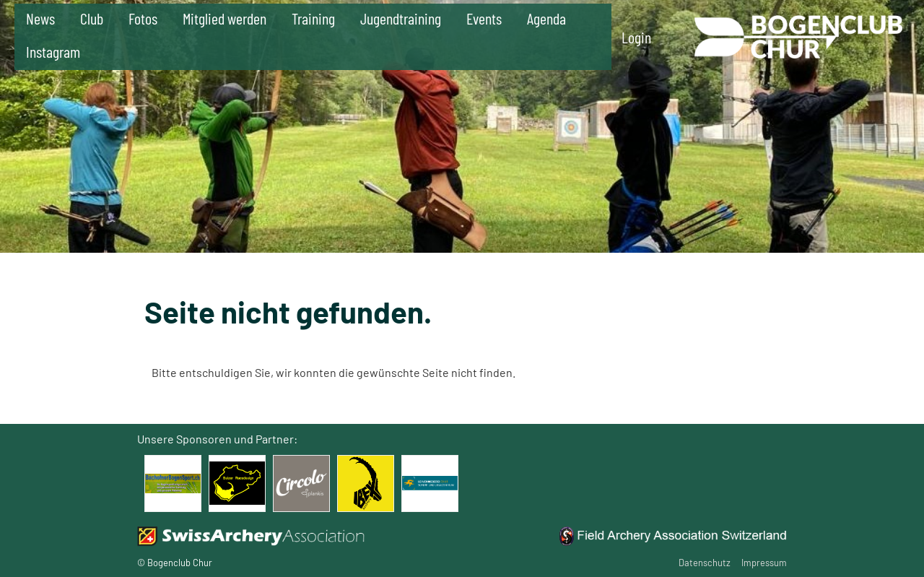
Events (484, 18)
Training (313, 18)
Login (636, 37)
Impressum (764, 563)
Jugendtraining (401, 18)
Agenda (546, 18)
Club (92, 18)
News (40, 18)
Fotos (143, 18)
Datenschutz (705, 563)
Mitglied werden (225, 18)
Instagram (53, 51)
